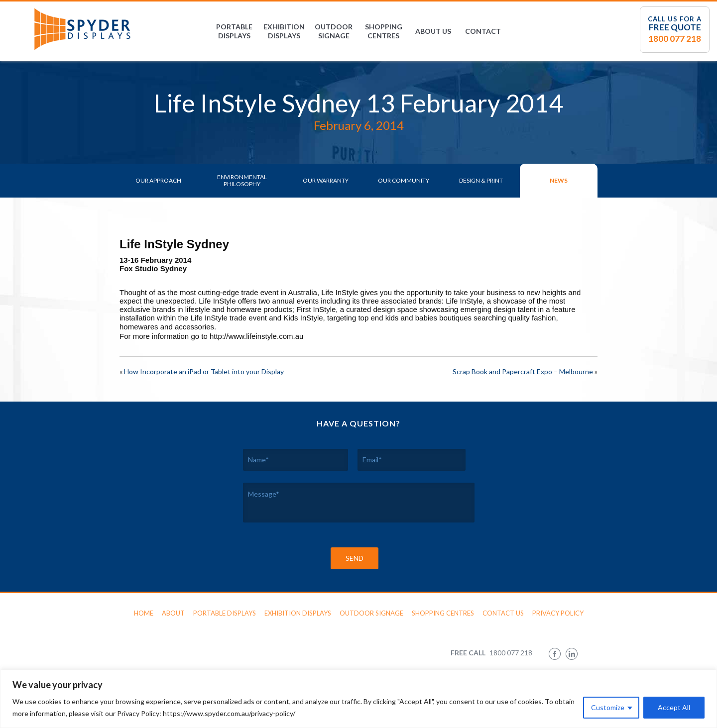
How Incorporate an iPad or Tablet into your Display (204, 371)
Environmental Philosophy (242, 180)
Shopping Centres (384, 31)
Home (144, 613)
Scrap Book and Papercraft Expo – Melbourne (523, 371)
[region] (358, 699)
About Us (433, 31)
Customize (608, 707)
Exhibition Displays (284, 31)
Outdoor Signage (334, 31)
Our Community (404, 180)
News (559, 180)
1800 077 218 (675, 39)
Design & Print (481, 180)
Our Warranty (326, 180)
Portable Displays (234, 31)
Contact (483, 31)
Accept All (674, 707)
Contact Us (503, 613)
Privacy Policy (558, 613)
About (173, 613)
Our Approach (158, 180)
